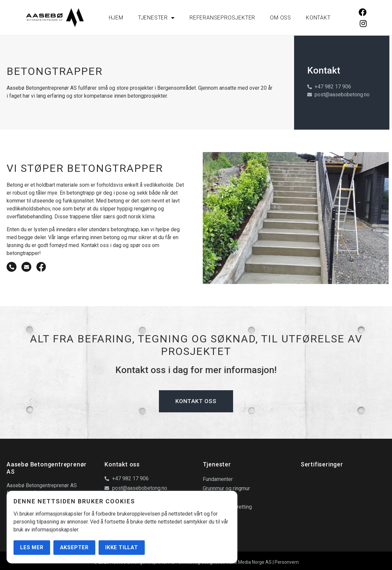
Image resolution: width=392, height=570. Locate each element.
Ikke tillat (122, 547)
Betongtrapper (219, 516)
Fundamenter (218, 479)
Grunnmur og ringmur (226, 488)
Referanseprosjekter (222, 18)
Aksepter (74, 547)
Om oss (281, 18)
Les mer (32, 547)
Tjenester (156, 18)
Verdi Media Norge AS (249, 562)
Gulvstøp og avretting (227, 507)
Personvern (287, 562)
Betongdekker (219, 498)
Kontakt (318, 18)
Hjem (116, 18)
